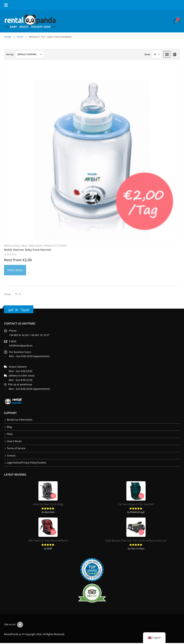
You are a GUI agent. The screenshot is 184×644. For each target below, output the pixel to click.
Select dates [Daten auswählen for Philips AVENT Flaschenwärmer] (15, 270)
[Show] (157, 54)
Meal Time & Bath (32, 246)
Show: (147, 54)
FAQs (10, 435)
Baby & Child (12, 246)
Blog (9, 428)
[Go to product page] (92, 152)
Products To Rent (56, 246)
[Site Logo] (30, 21)
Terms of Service (16, 449)
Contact (11, 457)
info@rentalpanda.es (21, 346)
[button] (7, 5)
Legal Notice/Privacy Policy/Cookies (27, 464)
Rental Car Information (20, 421)
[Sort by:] (30, 54)
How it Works (14, 442)
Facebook (20, 626)
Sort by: (10, 54)
